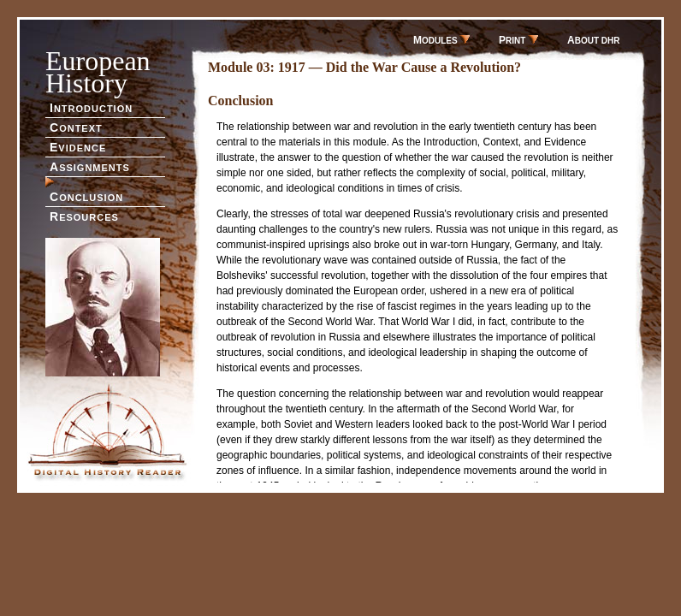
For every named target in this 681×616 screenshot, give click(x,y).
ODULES (441, 41)
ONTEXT (76, 127)
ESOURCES (84, 216)
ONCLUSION (86, 197)
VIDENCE (78, 147)
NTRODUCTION (91, 108)
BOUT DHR (593, 41)
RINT (518, 41)
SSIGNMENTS (90, 167)
